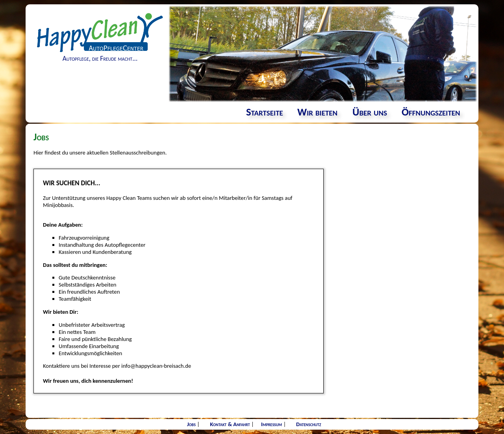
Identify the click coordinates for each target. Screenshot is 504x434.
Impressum (271, 424)
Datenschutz (309, 424)
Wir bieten (317, 112)
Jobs (191, 424)
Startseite (265, 112)
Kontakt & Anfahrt (230, 424)
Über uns (370, 112)
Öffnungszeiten (431, 112)
